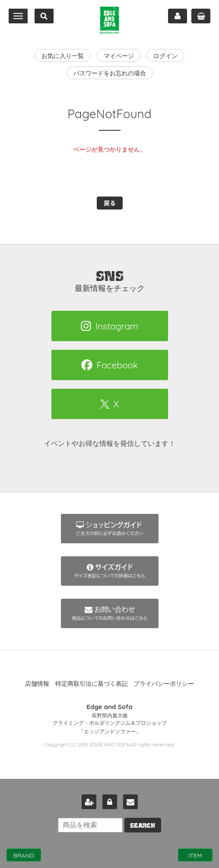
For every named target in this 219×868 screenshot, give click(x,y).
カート (201, 16)
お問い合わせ (130, 802)
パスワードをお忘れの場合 (110, 73)
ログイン (165, 56)
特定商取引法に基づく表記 (92, 684)
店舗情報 (37, 684)
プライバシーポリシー (164, 684)
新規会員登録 (89, 802)
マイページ (178, 16)
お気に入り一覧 (63, 56)
